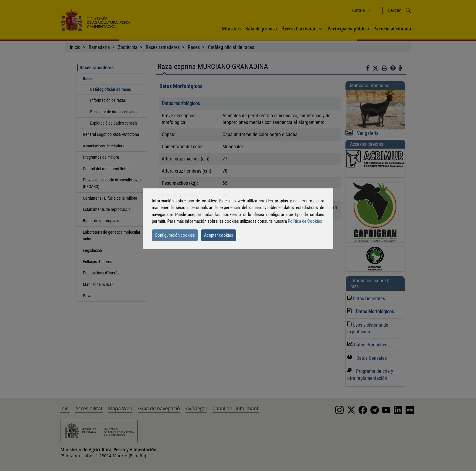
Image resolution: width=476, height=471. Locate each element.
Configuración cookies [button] (175, 235)
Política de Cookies (305, 221)
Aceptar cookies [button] (219, 235)
